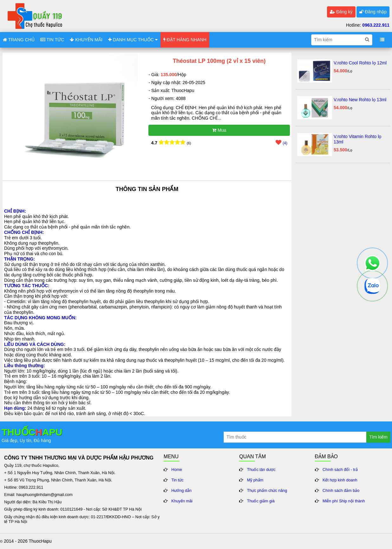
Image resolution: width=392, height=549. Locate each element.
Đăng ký (341, 12)
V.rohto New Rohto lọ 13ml (360, 100)
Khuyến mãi (182, 501)
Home (177, 470)
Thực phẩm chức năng (267, 491)
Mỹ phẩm (255, 480)
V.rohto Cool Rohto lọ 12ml (360, 63)
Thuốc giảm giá (261, 501)
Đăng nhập (373, 12)
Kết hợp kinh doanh (340, 480)
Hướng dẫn (181, 491)
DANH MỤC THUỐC (133, 40)
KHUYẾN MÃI (86, 40)
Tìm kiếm (378, 437)
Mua (219, 130)
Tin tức (177, 480)
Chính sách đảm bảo (341, 491)
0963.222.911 (376, 25)
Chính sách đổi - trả (340, 470)
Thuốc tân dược (261, 470)
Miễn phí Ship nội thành (344, 501)
